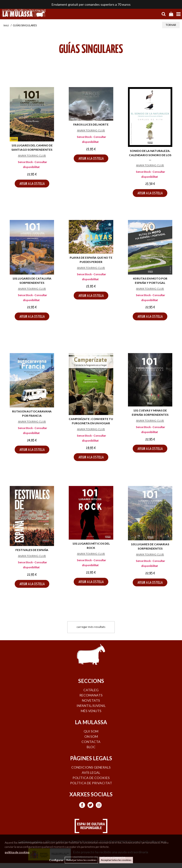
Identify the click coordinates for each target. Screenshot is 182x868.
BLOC (91, 747)
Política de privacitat (91, 783)
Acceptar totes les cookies (116, 860)
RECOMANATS (91, 695)
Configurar (56, 860)
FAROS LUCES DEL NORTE (91, 124)
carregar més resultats (91, 627)
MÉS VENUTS (91, 711)
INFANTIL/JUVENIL (91, 706)
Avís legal (91, 772)
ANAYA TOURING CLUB (32, 156)
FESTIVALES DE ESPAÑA (32, 550)
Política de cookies (91, 778)
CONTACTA (91, 742)
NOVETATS (91, 700)
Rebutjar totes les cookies (81, 860)
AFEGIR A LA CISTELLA (32, 184)
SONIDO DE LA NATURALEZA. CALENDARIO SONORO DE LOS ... (150, 155)
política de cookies (17, 852)
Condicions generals (91, 767)
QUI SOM (91, 731)
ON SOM (91, 736)
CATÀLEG (91, 690)
